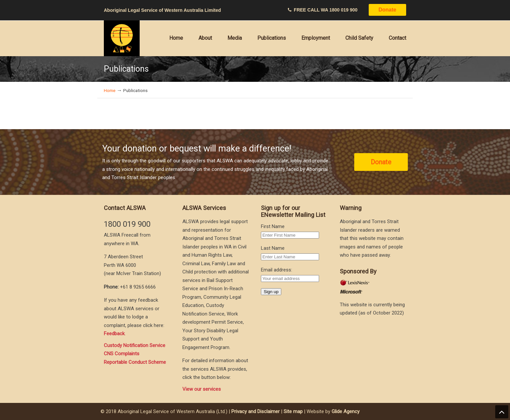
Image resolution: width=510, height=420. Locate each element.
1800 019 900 (343, 10)
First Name (273, 226)
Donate (387, 10)
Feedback (114, 334)
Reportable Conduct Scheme (135, 362)
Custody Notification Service (135, 345)
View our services (202, 389)
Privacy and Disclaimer (255, 411)
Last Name (273, 248)
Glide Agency (346, 411)
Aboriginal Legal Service (122, 38)
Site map (293, 411)
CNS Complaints (122, 354)
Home (110, 90)
